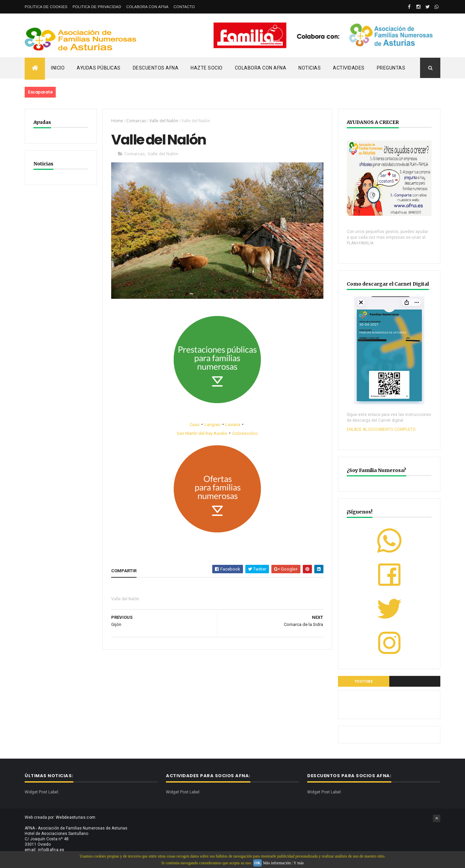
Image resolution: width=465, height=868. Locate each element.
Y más (299, 863)
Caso (195, 425)
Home (117, 121)
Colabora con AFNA (148, 7)
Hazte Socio (207, 68)
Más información (277, 863)
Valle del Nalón (164, 121)
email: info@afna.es (45, 850)
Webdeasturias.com (76, 817)
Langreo (213, 425)
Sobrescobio (245, 433)
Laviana (233, 425)
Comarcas (136, 121)
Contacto (184, 7)
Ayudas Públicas (99, 68)
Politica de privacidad (97, 7)
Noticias (310, 68)
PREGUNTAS (391, 68)
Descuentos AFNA (156, 68)
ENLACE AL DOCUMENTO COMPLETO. (382, 429)
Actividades (349, 68)
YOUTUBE (364, 681)
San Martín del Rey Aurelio (202, 433)
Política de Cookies (46, 7)
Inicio (58, 68)
